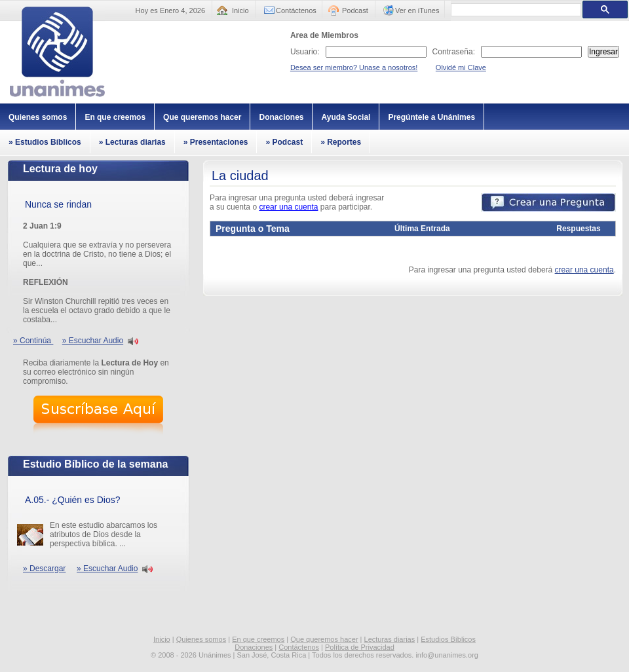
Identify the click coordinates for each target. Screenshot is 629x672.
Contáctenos (296, 10)
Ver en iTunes (417, 10)
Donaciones (281, 117)
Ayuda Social (346, 117)
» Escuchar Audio (93, 341)
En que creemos (115, 117)
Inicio (240, 10)
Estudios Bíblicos (448, 639)
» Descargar (44, 569)
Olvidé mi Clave (461, 67)
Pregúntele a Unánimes (431, 117)
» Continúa (33, 341)
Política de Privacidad (360, 647)
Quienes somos (38, 117)
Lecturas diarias (390, 639)
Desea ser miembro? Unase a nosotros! (354, 67)
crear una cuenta (288, 207)
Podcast (355, 10)
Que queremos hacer (202, 117)
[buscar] (515, 10)
